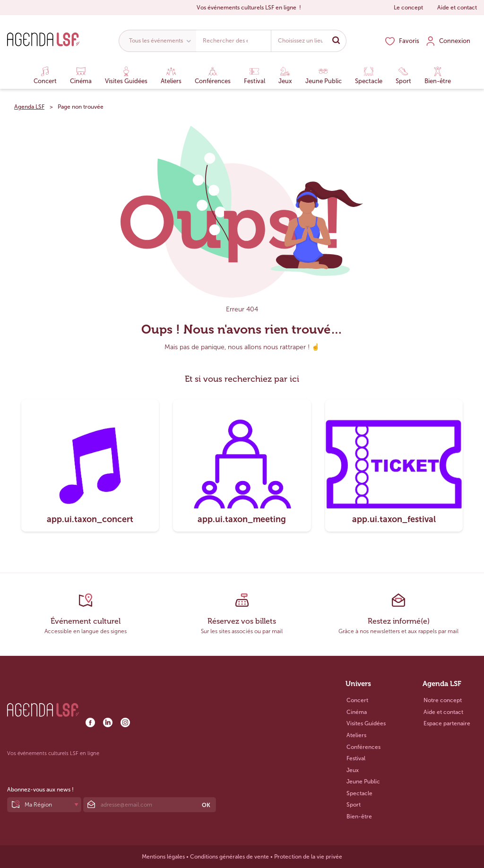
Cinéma (81, 76)
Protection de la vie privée (308, 857)
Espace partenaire (447, 723)
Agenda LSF (29, 107)
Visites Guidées (126, 76)
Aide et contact (457, 8)
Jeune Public (324, 76)
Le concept (408, 8)
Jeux (285, 76)
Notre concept (443, 700)
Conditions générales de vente (229, 857)
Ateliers (171, 76)
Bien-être (438, 76)
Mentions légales (163, 857)
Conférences (213, 76)
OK (206, 805)
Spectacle (369, 76)
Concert (45, 76)
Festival (255, 76)
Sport (403, 76)
